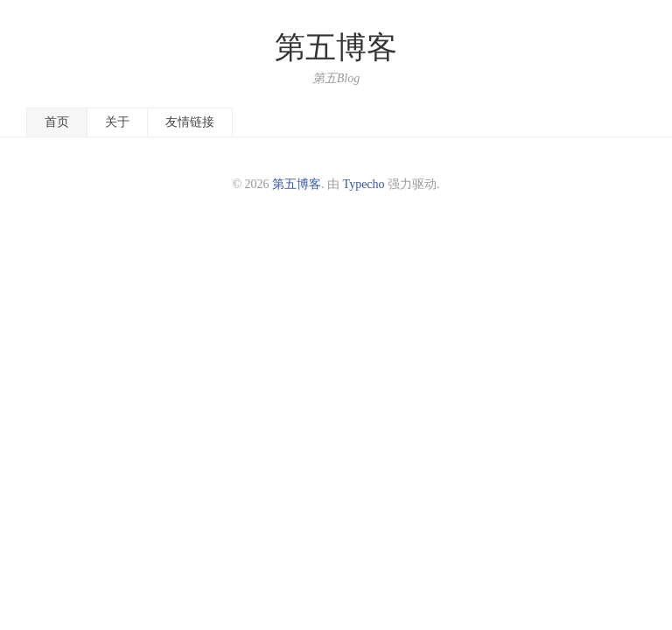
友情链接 (190, 122)
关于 (117, 122)
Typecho (364, 184)
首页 (57, 122)
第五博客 (336, 48)
